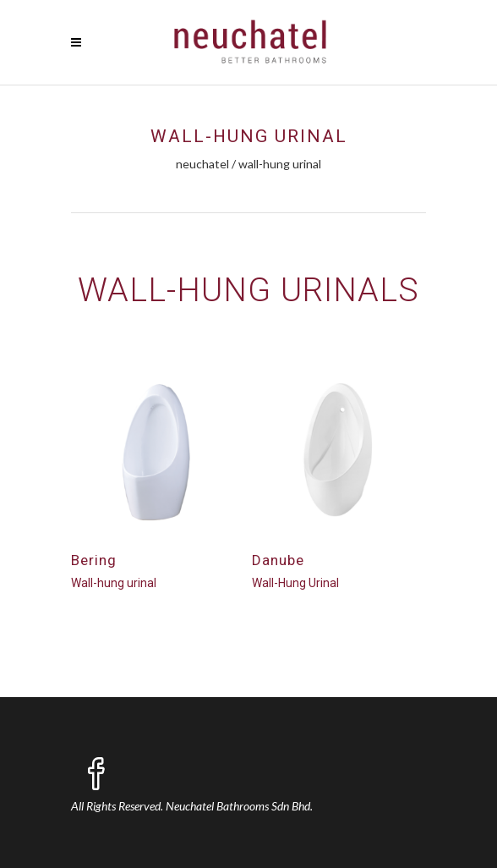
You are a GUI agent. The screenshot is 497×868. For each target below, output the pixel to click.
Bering (94, 560)
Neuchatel (202, 164)
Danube (278, 560)
